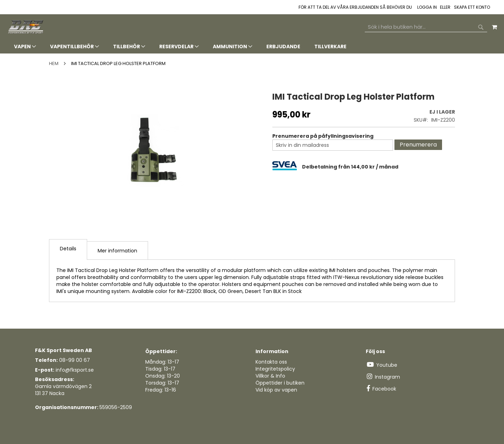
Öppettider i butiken (280, 383)
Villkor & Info (270, 376)
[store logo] (26, 27)
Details (68, 249)
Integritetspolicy (275, 369)
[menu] (252, 47)
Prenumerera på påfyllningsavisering (323, 136)
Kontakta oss (271, 362)
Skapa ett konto (472, 7)
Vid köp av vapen (276, 390)
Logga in (427, 7)
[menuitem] (25, 47)
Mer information (117, 251)
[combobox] (426, 27)
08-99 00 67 (75, 360)
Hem (54, 63)
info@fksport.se (75, 370)
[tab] (252, 47)
